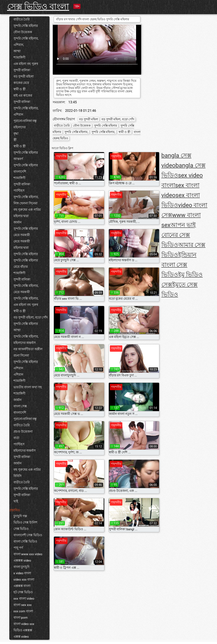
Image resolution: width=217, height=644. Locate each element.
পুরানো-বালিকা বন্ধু (25, 121)
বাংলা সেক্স (20, 406)
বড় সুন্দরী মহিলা (24, 77)
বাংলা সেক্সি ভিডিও (25, 541)
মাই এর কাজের (23, 96)
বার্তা (16, 438)
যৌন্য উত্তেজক (23, 32)
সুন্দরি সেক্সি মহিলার (26, 26)
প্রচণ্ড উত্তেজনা (23, 432)
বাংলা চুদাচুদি (22, 567)
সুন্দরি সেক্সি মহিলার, (26, 108)
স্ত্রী (15, 140)
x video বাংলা (22, 573)
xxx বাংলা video (24, 599)
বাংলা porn (21, 618)
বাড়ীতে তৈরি (22, 19)
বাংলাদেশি (20, 172)
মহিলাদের (20, 127)
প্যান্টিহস (19, 191)
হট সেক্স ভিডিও (23, 592)
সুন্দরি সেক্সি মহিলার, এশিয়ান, (26, 42)
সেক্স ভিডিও (21, 529)
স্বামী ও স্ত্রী (20, 89)
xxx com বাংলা (23, 611)
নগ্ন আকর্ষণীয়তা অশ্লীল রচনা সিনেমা (28, 352)
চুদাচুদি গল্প (20, 516)
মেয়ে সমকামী (22, 235)
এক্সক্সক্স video (22, 561)
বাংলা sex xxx (23, 605)
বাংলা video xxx (24, 624)
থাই (16, 501)
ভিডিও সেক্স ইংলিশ (25, 522)
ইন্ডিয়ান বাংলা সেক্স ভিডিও (179, 265)
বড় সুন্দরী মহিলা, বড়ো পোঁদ (31, 317)
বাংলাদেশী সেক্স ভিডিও (28, 535)
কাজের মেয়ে (21, 83)
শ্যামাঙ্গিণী (19, 57)
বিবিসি (18, 476)
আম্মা (17, 51)
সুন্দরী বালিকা (22, 70)
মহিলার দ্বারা (21, 216)
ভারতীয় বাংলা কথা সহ (28, 387)
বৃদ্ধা (16, 134)
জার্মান (18, 222)
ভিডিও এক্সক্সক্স (23, 630)
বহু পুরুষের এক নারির (27, 210)
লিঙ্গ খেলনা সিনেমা (25, 203)
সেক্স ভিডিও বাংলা (38, 7)
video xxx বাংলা (24, 580)
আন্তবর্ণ (18, 159)
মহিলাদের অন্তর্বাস (25, 343)
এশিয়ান (18, 115)
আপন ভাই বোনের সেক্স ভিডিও (179, 235)
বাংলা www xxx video (28, 554)
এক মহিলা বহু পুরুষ (26, 64)
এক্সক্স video (21, 637)
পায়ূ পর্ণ (18, 548)
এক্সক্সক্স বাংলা (22, 586)
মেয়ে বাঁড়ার (21, 267)
